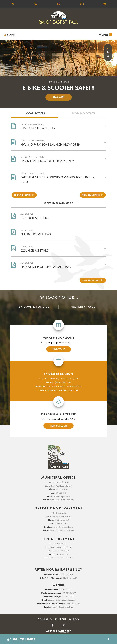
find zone (59, 349)
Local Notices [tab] (35, 113)
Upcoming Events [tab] (82, 113)
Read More (59, 97)
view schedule (58, 426)
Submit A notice (23, 195)
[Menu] (105, 35)
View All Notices (91, 195)
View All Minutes (91, 280)
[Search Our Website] (18, 35)
